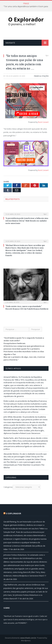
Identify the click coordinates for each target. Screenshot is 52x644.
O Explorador (14, 513)
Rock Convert (43, 122)
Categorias (8, 487)
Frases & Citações (41, 76)
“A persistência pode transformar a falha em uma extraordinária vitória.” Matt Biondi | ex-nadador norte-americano (27, 221)
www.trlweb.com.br (28, 638)
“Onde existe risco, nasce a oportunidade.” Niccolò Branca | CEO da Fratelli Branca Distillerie (27, 308)
